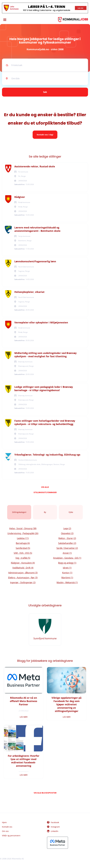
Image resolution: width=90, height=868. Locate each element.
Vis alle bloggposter (45, 793)
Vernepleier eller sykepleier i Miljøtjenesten (41, 322)
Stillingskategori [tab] (19, 512)
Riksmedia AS (18, 859)
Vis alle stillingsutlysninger (45, 488)
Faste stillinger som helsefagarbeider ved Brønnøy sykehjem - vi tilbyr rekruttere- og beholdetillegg (45, 422)
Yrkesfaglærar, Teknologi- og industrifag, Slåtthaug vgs (47, 455)
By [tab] (45, 512)
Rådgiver (20, 197)
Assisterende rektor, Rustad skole (35, 166)
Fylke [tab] (71, 512)
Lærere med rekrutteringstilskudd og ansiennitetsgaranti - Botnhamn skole (37, 229)
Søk (45, 92)
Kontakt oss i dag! (45, 135)
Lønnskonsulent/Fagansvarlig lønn (35, 261)
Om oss (5, 831)
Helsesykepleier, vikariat (29, 292)
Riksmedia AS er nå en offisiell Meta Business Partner (23, 701)
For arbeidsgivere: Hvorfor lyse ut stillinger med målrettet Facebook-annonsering (24, 761)
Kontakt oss (7, 827)
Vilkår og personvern (11, 836)
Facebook (55, 822)
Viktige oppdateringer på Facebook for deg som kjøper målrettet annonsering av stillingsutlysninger (67, 704)
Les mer (24, 717)
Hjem (4, 822)
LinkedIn (55, 831)
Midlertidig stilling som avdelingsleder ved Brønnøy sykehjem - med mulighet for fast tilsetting (45, 355)
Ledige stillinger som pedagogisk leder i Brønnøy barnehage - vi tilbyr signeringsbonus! (44, 389)
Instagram (55, 827)
